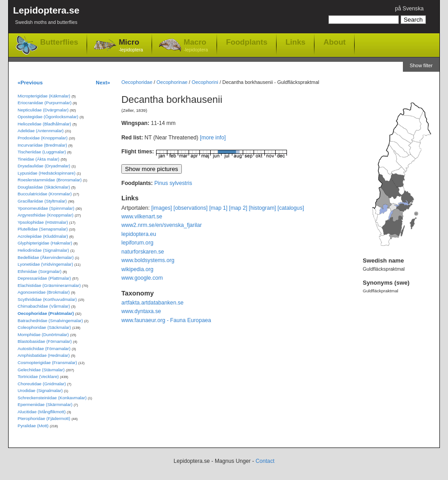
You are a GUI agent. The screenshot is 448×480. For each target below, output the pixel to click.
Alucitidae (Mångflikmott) (42, 412)
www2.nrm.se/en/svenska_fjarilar (162, 225)
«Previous (30, 82)
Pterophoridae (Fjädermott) (44, 418)
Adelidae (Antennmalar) (41, 131)
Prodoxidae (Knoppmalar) (43, 138)
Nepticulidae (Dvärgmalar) (43, 110)
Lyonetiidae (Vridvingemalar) (45, 264)
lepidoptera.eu (139, 234)
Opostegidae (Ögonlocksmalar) (48, 117)
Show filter (421, 65)
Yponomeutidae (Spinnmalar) (46, 208)
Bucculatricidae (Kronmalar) (45, 194)
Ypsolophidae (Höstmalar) (43, 222)
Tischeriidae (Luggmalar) (42, 152)
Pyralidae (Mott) (33, 426)
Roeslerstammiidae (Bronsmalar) (50, 180)
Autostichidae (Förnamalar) (44, 348)
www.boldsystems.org (148, 260)
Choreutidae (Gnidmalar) (42, 384)
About (335, 42)
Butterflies (59, 42)
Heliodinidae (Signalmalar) (43, 250)
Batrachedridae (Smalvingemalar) (50, 321)
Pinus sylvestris (173, 183)
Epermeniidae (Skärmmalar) (45, 404)
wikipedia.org (137, 269)
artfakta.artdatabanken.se (152, 303)
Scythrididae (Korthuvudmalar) (47, 299)
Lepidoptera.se (46, 17)
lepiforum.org (137, 243)
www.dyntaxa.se (141, 311)
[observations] (191, 208)
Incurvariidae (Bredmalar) (42, 145)
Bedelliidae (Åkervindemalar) (46, 257)
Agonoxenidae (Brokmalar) (44, 292)
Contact (265, 461)
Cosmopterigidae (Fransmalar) (47, 362)
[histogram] (263, 208)
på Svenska (409, 9)
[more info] (213, 138)
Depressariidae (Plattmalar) (44, 278)
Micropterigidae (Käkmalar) (44, 96)
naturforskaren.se (143, 252)
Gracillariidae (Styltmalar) (42, 201)
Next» (103, 82)
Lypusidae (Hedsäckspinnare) (46, 173)
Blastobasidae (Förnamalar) (45, 341)
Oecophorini (205, 82)
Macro (196, 46)
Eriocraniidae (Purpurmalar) (44, 103)
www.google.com (142, 278)
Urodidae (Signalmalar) (40, 390)
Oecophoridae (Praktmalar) (46, 313)
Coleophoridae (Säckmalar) (44, 327)
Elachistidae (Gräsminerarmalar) (49, 285)
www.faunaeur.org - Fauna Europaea (166, 320)
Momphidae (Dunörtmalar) (43, 335)
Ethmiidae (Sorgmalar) (39, 271)
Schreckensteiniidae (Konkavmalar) (52, 398)
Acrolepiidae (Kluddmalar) (43, 236)
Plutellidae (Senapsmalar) (43, 229)
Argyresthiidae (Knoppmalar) (46, 215)
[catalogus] (291, 208)
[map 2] (238, 208)
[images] (162, 208)
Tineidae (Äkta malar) (39, 159)
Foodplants (247, 42)
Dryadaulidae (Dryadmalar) (44, 166)
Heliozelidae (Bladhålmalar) (44, 124)
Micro (131, 46)
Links (296, 42)
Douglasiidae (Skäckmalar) (44, 187)
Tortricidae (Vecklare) (38, 376)
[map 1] (219, 208)
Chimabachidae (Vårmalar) (44, 306)
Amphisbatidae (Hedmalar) (44, 355)
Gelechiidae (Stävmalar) (41, 370)
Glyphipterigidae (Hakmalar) (45, 243)
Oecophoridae (137, 82)
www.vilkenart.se (142, 217)
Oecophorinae (172, 82)
